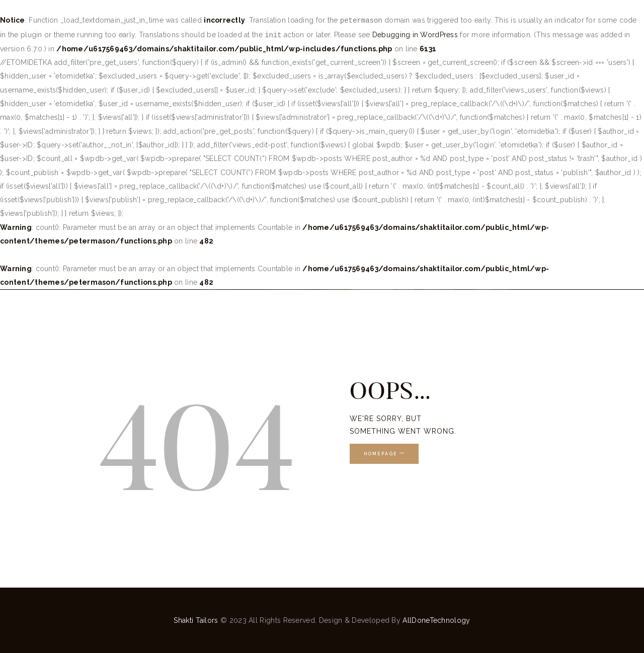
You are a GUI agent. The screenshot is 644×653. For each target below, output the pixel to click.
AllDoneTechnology (436, 620)
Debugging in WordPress (415, 35)
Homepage (381, 454)
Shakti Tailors (197, 620)
